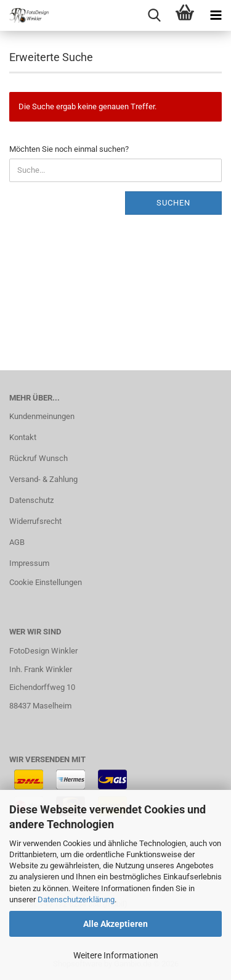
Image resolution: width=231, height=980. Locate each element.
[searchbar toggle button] (154, 15)
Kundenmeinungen (42, 416)
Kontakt (23, 437)
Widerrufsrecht (35, 521)
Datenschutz (31, 500)
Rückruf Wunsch (38, 458)
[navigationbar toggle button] (216, 15)
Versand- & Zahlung (43, 479)
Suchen (173, 203)
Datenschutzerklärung (76, 899)
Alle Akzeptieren (115, 924)
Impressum (29, 563)
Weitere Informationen (116, 955)
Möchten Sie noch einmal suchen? (69, 149)
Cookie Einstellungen (46, 582)
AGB (17, 542)
